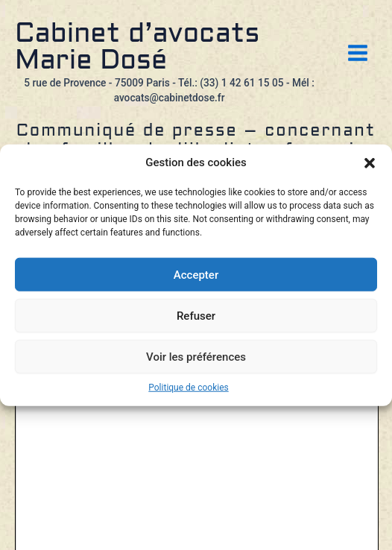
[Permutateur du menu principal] (358, 53)
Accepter (196, 274)
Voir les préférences (196, 356)
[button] (370, 163)
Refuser (196, 315)
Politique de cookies (188, 388)
